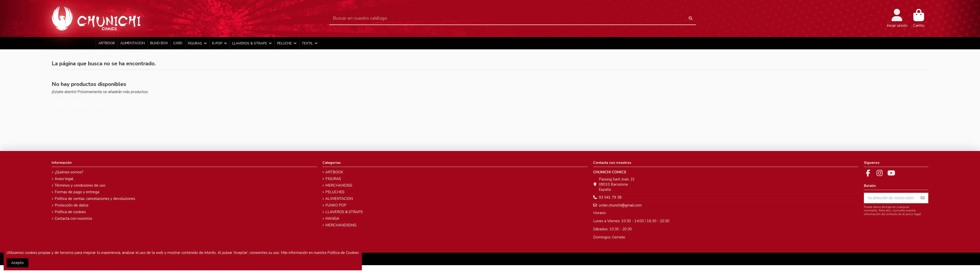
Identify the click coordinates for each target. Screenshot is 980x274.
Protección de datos (72, 205)
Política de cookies (70, 212)
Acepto (18, 263)
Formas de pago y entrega (77, 192)
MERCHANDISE (339, 185)
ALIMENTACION (339, 199)
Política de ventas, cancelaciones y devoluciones (95, 199)
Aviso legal (64, 179)
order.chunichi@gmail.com (620, 205)
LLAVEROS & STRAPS (344, 212)
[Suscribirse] (923, 198)
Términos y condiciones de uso (80, 185)
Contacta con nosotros (73, 219)
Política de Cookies (343, 253)
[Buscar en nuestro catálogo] (691, 19)
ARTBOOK (334, 172)
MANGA (332, 219)
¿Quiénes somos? (69, 172)
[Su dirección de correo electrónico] (891, 198)
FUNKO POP (336, 205)
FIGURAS (333, 179)
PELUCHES (335, 192)
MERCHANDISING (341, 225)
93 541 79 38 (610, 197)
